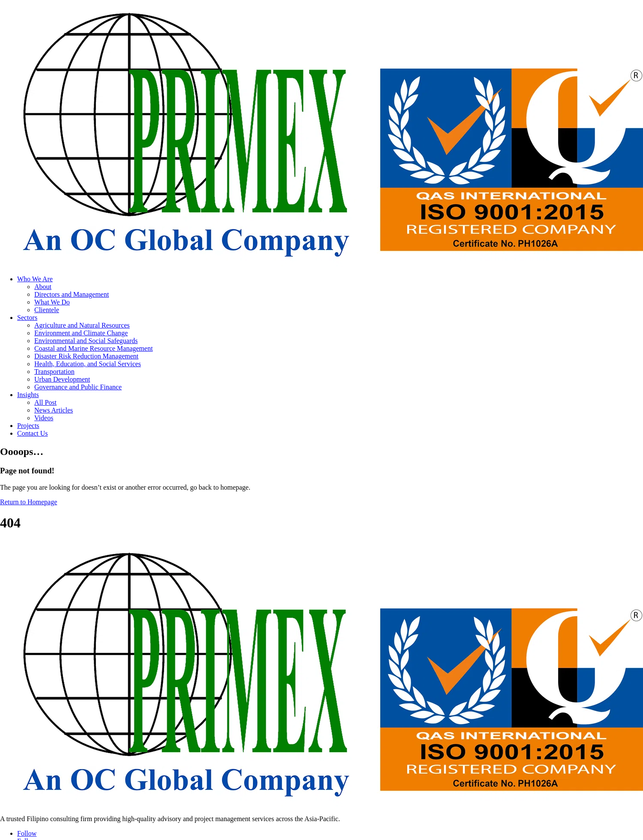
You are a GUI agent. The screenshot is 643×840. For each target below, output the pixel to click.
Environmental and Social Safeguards (86, 341)
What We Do (52, 302)
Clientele (47, 310)
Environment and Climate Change (81, 333)
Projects (28, 426)
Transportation (54, 372)
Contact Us (33, 433)
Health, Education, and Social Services (88, 364)
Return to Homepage (29, 502)
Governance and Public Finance (78, 387)
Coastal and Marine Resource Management (93, 348)
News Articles (54, 410)
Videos (44, 418)
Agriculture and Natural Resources (82, 325)
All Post (45, 402)
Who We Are (35, 279)
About (43, 287)
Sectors (27, 318)
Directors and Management (72, 294)
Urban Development (62, 379)
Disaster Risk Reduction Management (86, 356)
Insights (28, 395)
